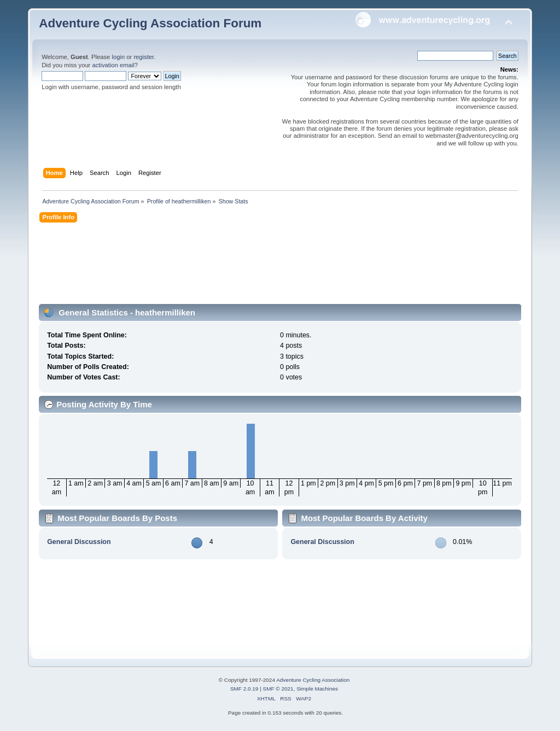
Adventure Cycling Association (313, 680)
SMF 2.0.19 (244, 689)
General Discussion (79, 542)
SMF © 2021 (278, 689)
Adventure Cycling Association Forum (150, 23)
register (144, 57)
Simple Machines (317, 689)
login (118, 57)
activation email (113, 65)
